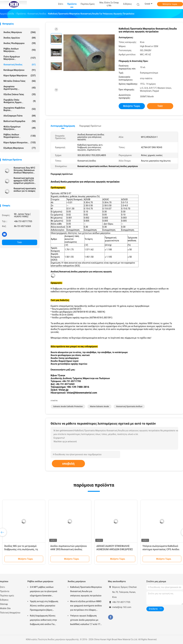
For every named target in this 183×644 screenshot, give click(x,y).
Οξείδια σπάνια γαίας (20, 94)
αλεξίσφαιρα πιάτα (20, 116)
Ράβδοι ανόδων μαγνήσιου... (20, 50)
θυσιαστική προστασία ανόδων (129, 406)
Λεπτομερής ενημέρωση (63, 126)
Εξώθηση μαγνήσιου (20, 148)
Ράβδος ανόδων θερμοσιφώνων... (20, 136)
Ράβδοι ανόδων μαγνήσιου (40, 581)
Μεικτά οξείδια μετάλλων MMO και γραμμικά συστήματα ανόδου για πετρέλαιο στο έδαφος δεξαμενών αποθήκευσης (86, 606)
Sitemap (4, 604)
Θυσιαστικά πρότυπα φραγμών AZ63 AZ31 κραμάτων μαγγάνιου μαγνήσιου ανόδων (24, 181)
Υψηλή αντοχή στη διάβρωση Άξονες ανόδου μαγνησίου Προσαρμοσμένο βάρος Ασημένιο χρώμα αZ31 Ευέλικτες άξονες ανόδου (44, 606)
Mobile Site (5, 608)
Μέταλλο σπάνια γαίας (20, 81)
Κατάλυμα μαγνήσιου (20, 70)
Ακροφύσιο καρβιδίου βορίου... (20, 109)
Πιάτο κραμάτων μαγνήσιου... (20, 58)
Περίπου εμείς (7, 596)
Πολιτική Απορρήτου (10, 613)
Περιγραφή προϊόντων (90, 126)
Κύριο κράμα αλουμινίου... (20, 143)
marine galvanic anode (99, 406)
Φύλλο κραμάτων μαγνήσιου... (20, 128)
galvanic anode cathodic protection (68, 406)
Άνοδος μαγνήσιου (20, 32)
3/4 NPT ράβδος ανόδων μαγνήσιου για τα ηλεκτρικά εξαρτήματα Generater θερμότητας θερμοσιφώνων (44, 592)
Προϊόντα (5, 591)
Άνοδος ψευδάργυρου (20, 43)
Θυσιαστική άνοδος (20, 65)
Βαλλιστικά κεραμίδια (20, 121)
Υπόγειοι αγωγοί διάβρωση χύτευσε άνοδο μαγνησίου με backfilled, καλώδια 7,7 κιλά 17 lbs (85, 620)
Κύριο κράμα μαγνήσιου (20, 76)
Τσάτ (20, 242)
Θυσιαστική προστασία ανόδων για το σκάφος (25, 190)
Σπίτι (3, 587)
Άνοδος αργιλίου (20, 38)
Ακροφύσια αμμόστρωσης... (20, 88)
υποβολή (68, 464)
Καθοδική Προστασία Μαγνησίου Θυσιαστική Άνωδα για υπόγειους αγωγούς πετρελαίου (86, 591)
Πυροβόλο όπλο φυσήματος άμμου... (20, 101)
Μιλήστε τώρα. (170, 4)
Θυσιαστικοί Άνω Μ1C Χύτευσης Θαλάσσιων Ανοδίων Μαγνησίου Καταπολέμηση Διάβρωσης (24, 170)
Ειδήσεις (4, 600)
